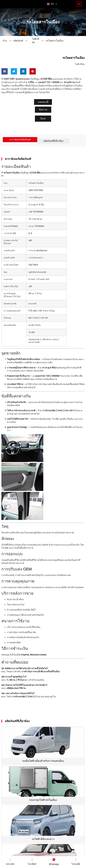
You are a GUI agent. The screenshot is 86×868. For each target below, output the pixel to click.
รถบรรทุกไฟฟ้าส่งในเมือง (43, 807)
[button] (79, 8)
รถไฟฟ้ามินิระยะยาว (43, 846)
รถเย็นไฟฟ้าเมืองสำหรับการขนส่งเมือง (43, 768)
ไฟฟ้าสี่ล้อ (36, 48)
